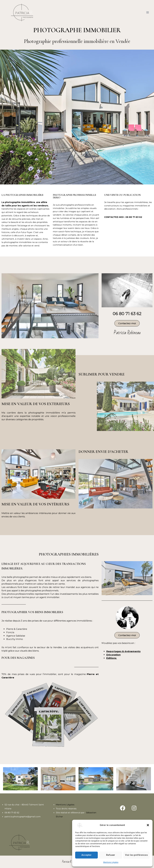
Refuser (111, 855)
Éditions (112, 658)
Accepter (86, 855)
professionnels (130, 209)
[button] (148, 825)
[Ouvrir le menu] (148, 12)
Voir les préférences (136, 855)
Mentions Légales (111, 862)
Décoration (113, 655)
